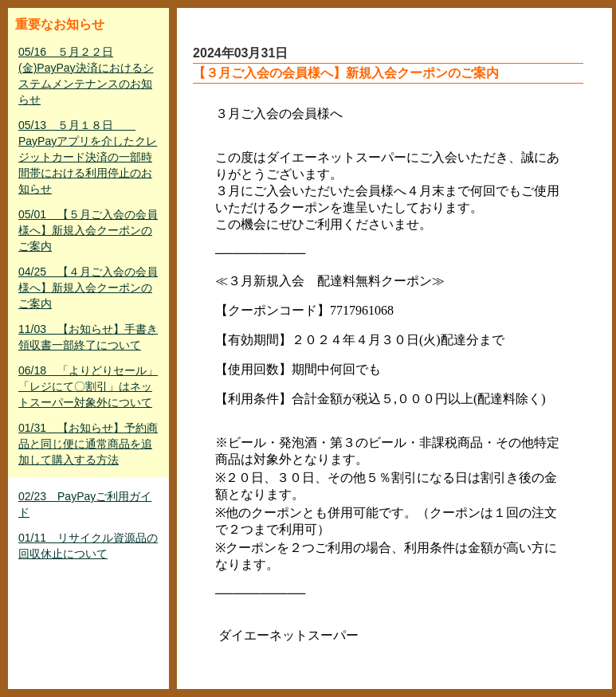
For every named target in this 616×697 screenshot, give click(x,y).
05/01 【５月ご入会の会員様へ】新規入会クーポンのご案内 (88, 230)
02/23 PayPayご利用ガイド (85, 504)
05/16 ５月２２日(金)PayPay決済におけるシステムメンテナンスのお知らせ (86, 76)
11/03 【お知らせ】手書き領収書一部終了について (88, 337)
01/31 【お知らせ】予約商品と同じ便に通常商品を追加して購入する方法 (88, 444)
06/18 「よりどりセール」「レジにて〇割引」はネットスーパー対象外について (88, 386)
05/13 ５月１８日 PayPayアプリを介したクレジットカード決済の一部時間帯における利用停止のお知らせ (88, 157)
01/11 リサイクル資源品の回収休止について (88, 546)
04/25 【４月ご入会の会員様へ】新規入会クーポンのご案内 (88, 288)
